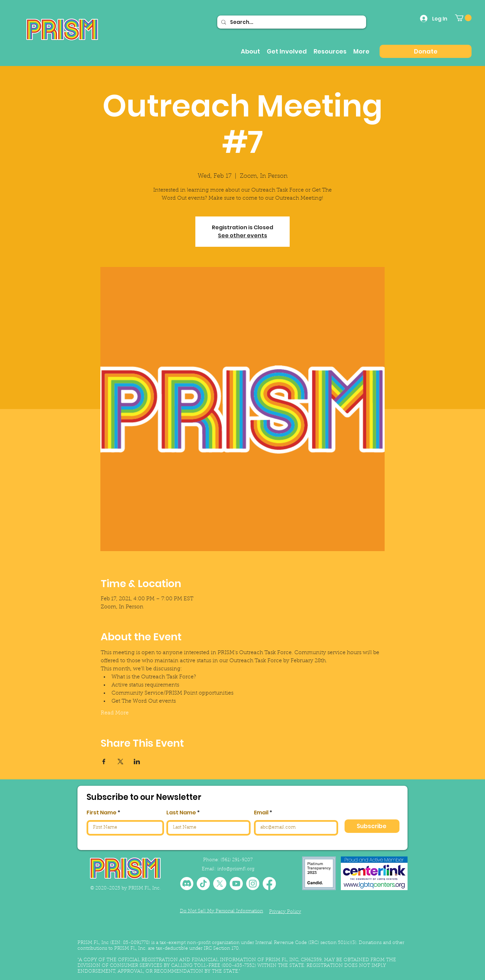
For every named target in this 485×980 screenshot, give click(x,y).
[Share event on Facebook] (104, 762)
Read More (115, 713)
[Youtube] (236, 884)
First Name (102, 813)
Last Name (181, 813)
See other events (243, 235)
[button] (463, 18)
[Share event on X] (120, 762)
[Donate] (426, 51)
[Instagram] (253, 884)
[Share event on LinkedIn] (137, 762)
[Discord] (187, 884)
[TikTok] (203, 884)
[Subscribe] (372, 826)
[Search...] (291, 22)
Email (261, 813)
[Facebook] (269, 884)
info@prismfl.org (236, 869)
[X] (220, 884)
